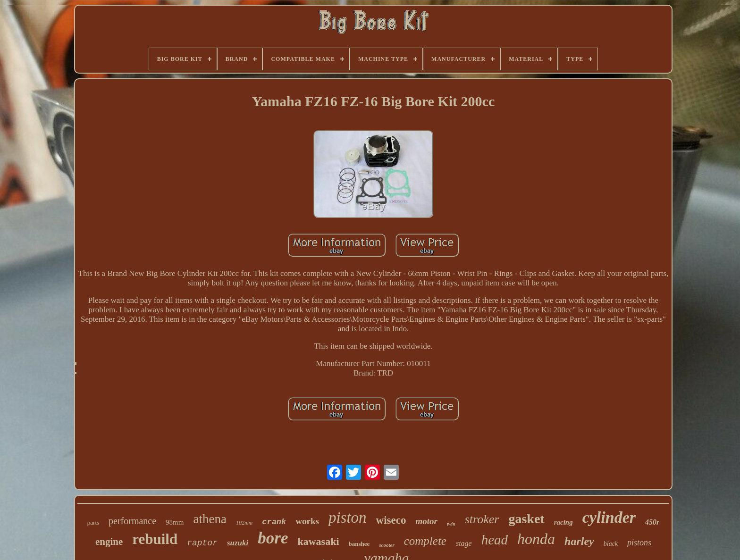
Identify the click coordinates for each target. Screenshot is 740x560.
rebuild (155, 539)
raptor (202, 543)
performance (132, 521)
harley (579, 541)
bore (273, 538)
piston (348, 518)
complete (425, 541)
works (307, 521)
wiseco (391, 520)
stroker (482, 519)
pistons (639, 543)
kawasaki (318, 541)
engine (109, 542)
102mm (244, 523)
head (495, 540)
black (611, 544)
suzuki (238, 543)
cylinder (609, 517)
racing (563, 522)
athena (210, 519)
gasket (526, 519)
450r (652, 522)
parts (93, 522)
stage (464, 543)
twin (451, 524)
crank (274, 522)
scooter (387, 545)
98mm (175, 522)
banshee (359, 544)
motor (426, 521)
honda (536, 539)
